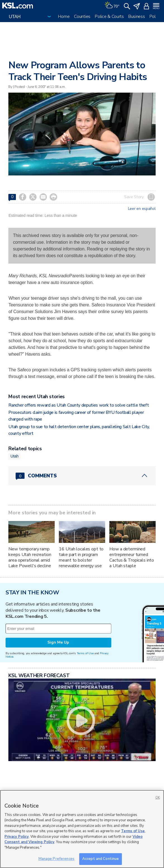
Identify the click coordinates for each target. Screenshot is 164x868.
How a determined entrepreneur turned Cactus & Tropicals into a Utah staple (132, 557)
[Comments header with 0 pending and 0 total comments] (82, 476)
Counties (82, 17)
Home (64, 17)
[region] (82, 829)
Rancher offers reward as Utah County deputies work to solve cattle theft (79, 405)
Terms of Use (85, 653)
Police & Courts (109, 17)
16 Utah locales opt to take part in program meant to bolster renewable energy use (81, 557)
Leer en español (142, 209)
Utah (14, 456)
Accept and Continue (101, 859)
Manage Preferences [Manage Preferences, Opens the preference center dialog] (56, 859)
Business (137, 17)
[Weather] (112, 6)
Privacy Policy (17, 837)
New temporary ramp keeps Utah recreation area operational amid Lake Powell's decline (30, 557)
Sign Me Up (58, 642)
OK (158, 798)
